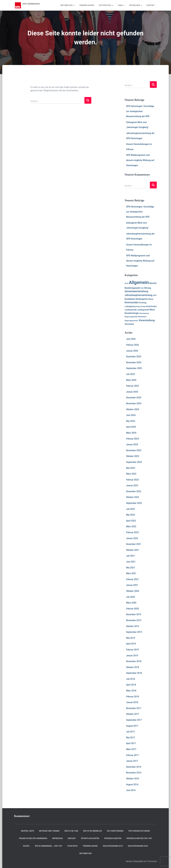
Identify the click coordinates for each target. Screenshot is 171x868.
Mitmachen (136, 5)
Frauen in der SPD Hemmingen (33, 838)
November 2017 (134, 708)
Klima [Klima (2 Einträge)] (151, 299)
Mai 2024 (131, 421)
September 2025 (134, 368)
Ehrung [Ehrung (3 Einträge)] (148, 288)
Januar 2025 (132, 392)
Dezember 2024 (134, 398)
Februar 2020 (132, 609)
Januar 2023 (132, 485)
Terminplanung (87, 5)
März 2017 (131, 749)
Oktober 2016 (133, 779)
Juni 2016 (131, 790)
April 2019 (131, 644)
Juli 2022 (130, 509)
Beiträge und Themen (49, 831)
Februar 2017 (132, 755)
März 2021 (131, 573)
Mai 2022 (131, 515)
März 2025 (131, 380)
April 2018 (131, 685)
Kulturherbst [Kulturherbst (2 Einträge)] (151, 306)
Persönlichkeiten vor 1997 (139, 838)
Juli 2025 (130, 374)
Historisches (106, 5)
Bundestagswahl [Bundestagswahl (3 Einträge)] (132, 288)
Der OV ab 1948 (71, 831)
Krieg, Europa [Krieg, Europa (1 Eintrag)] (141, 307)
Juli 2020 (130, 597)
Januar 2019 (132, 656)
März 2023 (131, 474)
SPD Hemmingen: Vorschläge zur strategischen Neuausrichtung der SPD (140, 111)
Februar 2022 (132, 532)
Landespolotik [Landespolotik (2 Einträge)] (131, 310)
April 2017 (131, 743)
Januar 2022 (132, 538)
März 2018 (131, 691)
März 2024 (131, 433)
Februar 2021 (132, 579)
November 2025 (134, 362)
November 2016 (134, 773)
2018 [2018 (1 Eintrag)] (126, 283)
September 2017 (134, 720)
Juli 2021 (130, 556)
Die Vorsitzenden (115, 831)
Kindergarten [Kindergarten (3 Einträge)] (142, 299)
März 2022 (131, 526)
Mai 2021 (131, 568)
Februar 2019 (132, 650)
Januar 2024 (132, 444)
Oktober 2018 (133, 667)
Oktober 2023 (133, 456)
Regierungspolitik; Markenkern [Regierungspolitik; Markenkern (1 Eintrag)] (136, 317)
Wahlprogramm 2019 (113, 846)
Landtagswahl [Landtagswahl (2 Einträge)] (143, 310)
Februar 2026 (132, 345)
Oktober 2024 (133, 409)
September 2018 (134, 673)
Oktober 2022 (133, 497)
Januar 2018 (132, 702)
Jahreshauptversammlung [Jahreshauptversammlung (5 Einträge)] (138, 295)
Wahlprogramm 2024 (138, 846)
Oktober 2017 (133, 714)
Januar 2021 (132, 585)
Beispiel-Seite (28, 831)
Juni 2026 (131, 339)
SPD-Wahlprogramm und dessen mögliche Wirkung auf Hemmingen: (140, 160)
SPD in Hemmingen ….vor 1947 (49, 846)
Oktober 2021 (133, 550)
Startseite (72, 846)
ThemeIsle (152, 861)
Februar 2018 (132, 697)
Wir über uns (68, 5)
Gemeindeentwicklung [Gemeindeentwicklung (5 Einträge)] (136, 291)
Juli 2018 (130, 679)
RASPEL (26, 846)
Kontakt (151, 5)
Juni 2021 (131, 562)
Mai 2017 (131, 738)
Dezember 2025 (134, 357)
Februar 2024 (132, 439)
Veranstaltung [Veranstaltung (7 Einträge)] (147, 320)
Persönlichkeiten (113, 838)
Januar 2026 (132, 351)
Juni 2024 (131, 415)
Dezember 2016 (134, 767)
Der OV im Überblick (93, 831)
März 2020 (131, 603)
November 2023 (134, 450)
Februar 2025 (132, 386)
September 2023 (134, 462)
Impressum (57, 838)
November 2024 (134, 403)
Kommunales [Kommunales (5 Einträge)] (132, 302)
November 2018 (134, 661)
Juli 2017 (130, 732)
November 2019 (134, 620)
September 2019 (134, 632)
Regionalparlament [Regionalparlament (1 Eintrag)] (131, 321)
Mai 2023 (131, 468)
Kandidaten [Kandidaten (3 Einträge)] (130, 299)
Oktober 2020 (133, 591)
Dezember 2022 (134, 491)
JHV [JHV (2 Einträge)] (155, 295)
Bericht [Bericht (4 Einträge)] (153, 283)
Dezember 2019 (134, 614)
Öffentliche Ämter (90, 838)
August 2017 (132, 726)
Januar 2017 (132, 761)
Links (121, 5)
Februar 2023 (132, 480)
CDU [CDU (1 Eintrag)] (142, 288)
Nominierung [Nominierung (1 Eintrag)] (144, 313)
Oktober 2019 (133, 626)
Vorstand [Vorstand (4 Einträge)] (129, 324)
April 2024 (131, 427)
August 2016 (132, 784)
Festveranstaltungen (139, 831)
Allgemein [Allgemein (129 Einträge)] (139, 282)
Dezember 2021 (134, 544)
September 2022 (134, 503)
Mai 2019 (131, 638)
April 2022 (131, 521)
